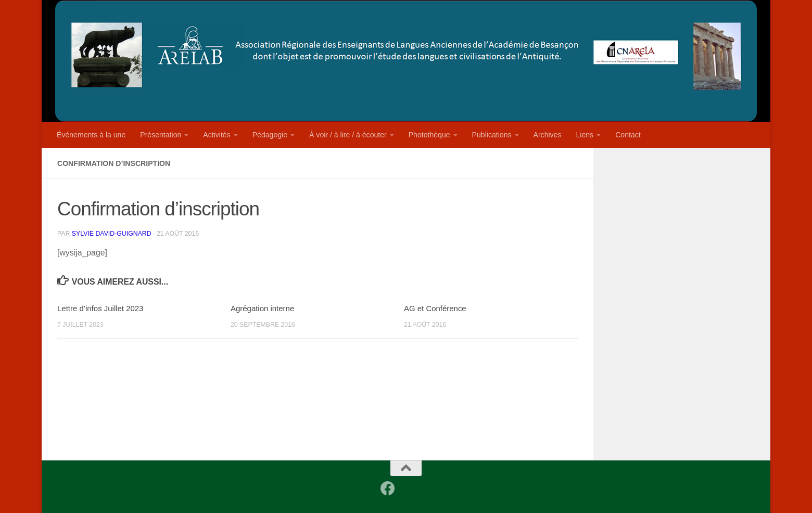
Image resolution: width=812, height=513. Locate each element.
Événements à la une (91, 135)
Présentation (161, 135)
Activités (217, 135)
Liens (585, 135)
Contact (628, 135)
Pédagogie (270, 135)
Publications (492, 135)
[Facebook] (388, 489)
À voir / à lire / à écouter (348, 135)
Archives (548, 135)
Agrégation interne (262, 308)
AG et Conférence (435, 308)
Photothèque (429, 135)
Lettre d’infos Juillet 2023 (100, 308)
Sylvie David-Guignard (112, 234)
